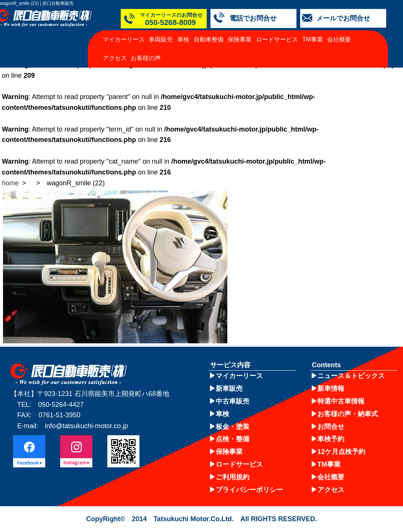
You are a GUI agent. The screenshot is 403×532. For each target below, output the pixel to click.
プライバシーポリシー (249, 490)
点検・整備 (233, 439)
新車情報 (331, 389)
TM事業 (313, 39)
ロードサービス (277, 39)
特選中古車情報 (341, 401)
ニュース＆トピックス (351, 376)
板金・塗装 (233, 427)
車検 (183, 39)
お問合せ (331, 427)
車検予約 (331, 439)
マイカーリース (124, 39)
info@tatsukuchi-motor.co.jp (86, 426)
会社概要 (339, 39)
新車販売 (229, 389)
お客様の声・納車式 (348, 414)
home (10, 183)
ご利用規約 (233, 477)
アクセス (115, 58)
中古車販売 (233, 401)
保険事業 (240, 39)
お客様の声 (146, 58)
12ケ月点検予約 (341, 452)
